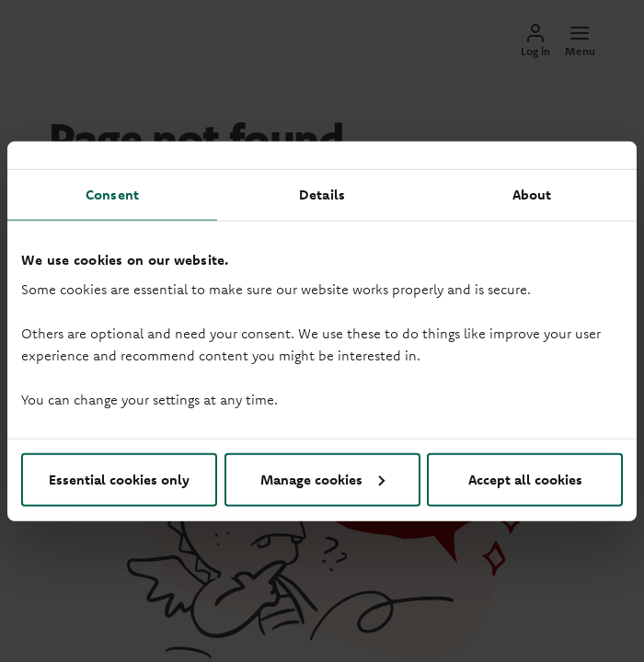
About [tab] (532, 194)
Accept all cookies (525, 479)
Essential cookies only (119, 479)
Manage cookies (322, 479)
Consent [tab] (112, 194)
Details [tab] (322, 194)
